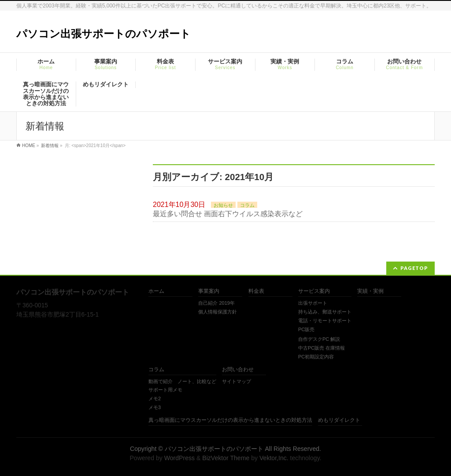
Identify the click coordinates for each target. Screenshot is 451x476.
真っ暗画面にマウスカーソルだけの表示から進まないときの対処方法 (230, 420)
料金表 (256, 291)
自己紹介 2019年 (216, 303)
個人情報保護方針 (218, 312)
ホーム (156, 291)
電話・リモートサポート (325, 321)
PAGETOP (414, 268)
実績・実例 (370, 291)
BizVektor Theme (226, 458)
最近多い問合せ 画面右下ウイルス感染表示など (228, 214)
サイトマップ (237, 381)
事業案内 (209, 291)
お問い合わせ (238, 370)
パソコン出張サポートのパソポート (104, 34)
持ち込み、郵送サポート (325, 312)
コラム (247, 205)
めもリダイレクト (339, 420)
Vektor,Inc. (274, 458)
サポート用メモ (165, 390)
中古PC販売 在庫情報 (322, 348)
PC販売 (306, 329)
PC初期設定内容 (316, 357)
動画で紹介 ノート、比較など (182, 381)
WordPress (179, 458)
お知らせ (223, 205)
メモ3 (155, 407)
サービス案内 (314, 291)
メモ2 (155, 399)
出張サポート (313, 303)
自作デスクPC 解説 (319, 339)
